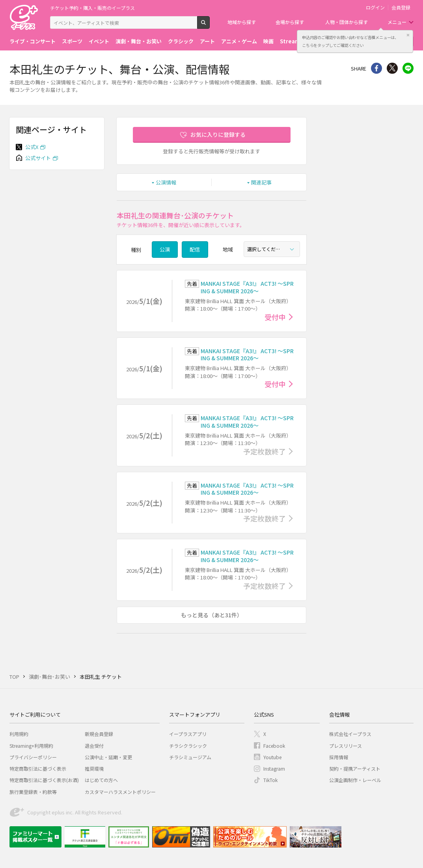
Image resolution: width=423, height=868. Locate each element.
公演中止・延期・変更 (108, 757)
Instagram (274, 768)
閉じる (408, 35)
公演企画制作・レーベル (355, 780)
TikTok (270, 780)
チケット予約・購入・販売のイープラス (92, 8)
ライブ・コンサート (33, 41)
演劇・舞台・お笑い (139, 41)
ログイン (375, 7)
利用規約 (19, 734)
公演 (165, 249)
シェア (376, 68)
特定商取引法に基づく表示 (38, 768)
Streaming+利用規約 (31, 746)
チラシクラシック (188, 746)
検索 (210, 26)
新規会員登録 (99, 734)
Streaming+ (296, 41)
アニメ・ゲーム (239, 41)
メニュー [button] (397, 22)
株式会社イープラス (350, 734)
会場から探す (290, 22)
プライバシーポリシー (33, 757)
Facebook (274, 746)
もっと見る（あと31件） (212, 615)
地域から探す (242, 22)
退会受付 (94, 746)
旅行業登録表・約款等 (33, 792)
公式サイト (38, 158)
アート (207, 41)
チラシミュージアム (190, 757)
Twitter (392, 68)
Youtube (272, 757)
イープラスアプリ (188, 734)
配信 (195, 249)
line (408, 68)
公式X (32, 147)
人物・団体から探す (347, 22)
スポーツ (72, 41)
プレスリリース (346, 746)
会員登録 (401, 7)
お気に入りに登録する (218, 134)
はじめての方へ (101, 780)
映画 (268, 41)
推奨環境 (94, 768)
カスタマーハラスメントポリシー (120, 792)
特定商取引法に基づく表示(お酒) (44, 780)
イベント (99, 41)
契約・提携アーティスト (355, 768)
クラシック (181, 41)
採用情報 (339, 757)
